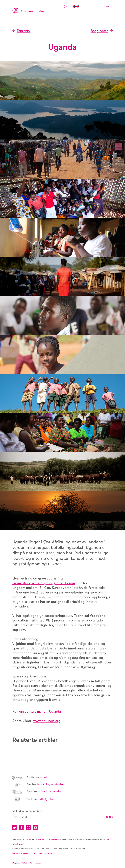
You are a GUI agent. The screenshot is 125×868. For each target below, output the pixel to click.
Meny (109, 7)
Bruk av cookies (36, 854)
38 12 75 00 (27, 840)
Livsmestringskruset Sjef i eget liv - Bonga (45, 583)
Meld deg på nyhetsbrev (27, 811)
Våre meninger (36, 863)
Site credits (48, 854)
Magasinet (16, 863)
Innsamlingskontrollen (39, 784)
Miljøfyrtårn (34, 799)
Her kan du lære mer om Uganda (38, 712)
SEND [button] (109, 817)
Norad (30, 777)
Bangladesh (99, 31)
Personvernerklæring (20, 854)
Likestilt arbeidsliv (37, 792)
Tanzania (24, 31)
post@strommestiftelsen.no (49, 840)
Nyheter (26, 863)
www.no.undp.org (47, 721)
